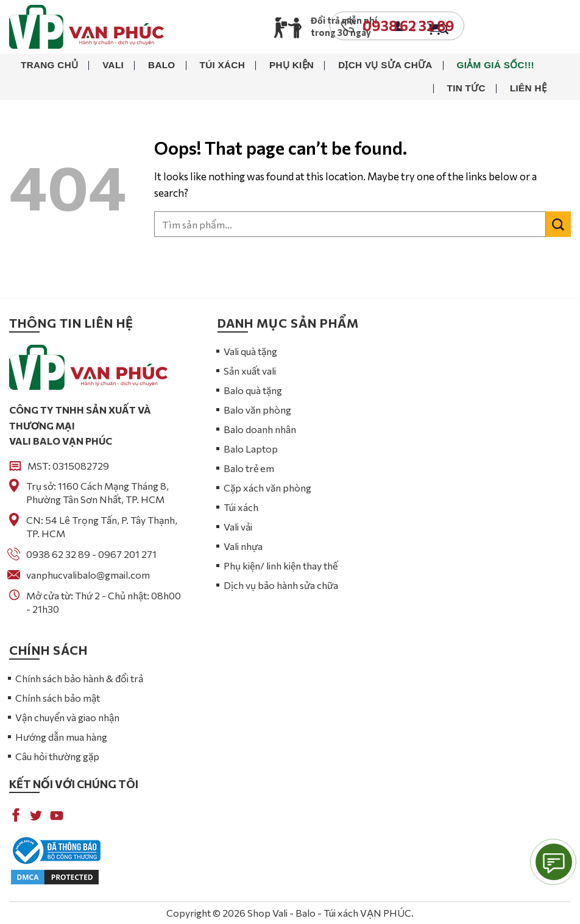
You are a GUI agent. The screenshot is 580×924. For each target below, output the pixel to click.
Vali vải (238, 527)
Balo (161, 65)
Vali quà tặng (250, 351)
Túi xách (222, 65)
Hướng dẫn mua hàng (61, 737)
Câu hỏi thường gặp (57, 756)
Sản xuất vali (250, 371)
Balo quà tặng (253, 390)
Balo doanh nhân (260, 429)
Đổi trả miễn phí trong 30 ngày (344, 26)
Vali (113, 65)
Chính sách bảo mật (58, 698)
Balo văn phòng (257, 410)
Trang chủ (49, 65)
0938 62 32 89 (58, 554)
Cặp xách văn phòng (267, 488)
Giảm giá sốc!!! (496, 65)
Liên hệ (528, 88)
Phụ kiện (292, 65)
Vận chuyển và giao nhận (67, 717)
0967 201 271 (127, 554)
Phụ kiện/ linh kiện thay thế (281, 566)
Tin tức (466, 88)
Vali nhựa (243, 546)
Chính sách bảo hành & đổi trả (79, 678)
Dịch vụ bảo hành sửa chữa (281, 585)
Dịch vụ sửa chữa (385, 65)
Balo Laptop (251, 449)
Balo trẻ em (249, 468)
